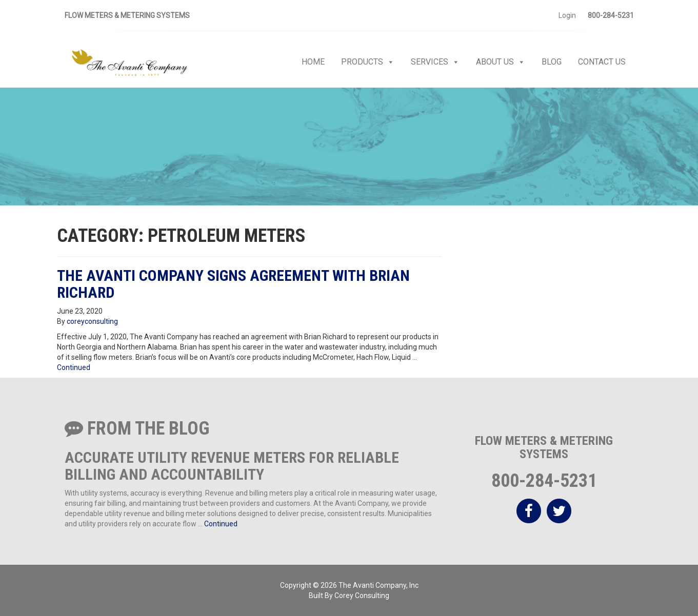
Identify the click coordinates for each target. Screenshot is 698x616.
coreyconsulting (92, 321)
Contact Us (602, 62)
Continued (74, 367)
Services (435, 62)
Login (567, 15)
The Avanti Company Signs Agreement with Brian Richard (233, 284)
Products (368, 62)
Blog (552, 62)
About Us (501, 62)
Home (313, 62)
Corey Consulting (362, 596)
